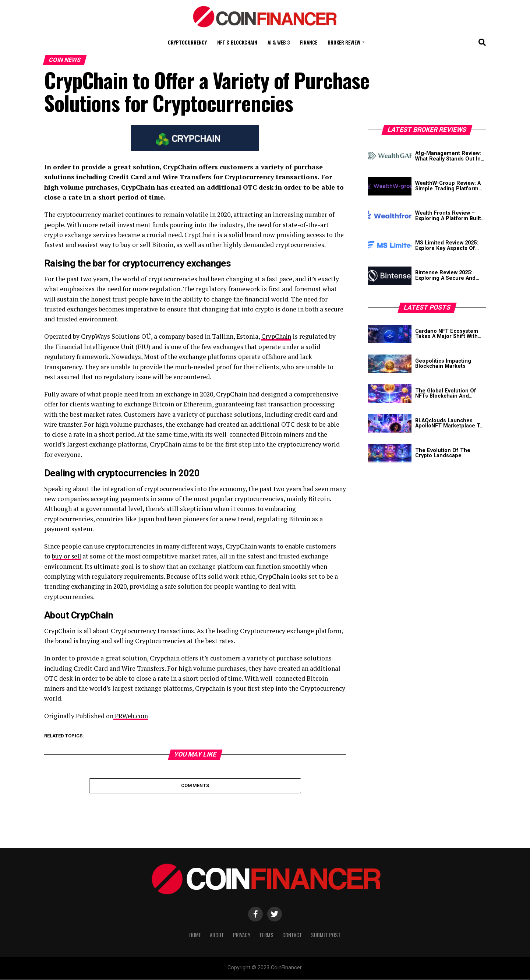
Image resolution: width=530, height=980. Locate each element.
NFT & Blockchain (237, 42)
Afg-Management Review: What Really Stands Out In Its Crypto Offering (448, 156)
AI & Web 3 (279, 42)
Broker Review (344, 42)
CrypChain (277, 336)
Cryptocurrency (187, 42)
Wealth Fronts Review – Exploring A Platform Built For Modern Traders (448, 216)
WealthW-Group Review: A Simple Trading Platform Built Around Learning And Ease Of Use (449, 186)
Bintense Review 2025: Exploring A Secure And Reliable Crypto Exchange (448, 276)
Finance (309, 42)
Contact (292, 936)
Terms (266, 936)
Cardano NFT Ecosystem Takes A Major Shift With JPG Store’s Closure (447, 334)
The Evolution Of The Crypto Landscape (443, 453)
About (217, 936)
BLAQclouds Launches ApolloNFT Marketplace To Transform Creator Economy (449, 424)
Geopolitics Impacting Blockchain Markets (443, 364)
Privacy (242, 936)
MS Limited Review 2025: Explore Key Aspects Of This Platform (447, 246)
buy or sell (67, 556)
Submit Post (326, 936)
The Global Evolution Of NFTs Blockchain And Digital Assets (446, 394)
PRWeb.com (131, 715)
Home (195, 936)
